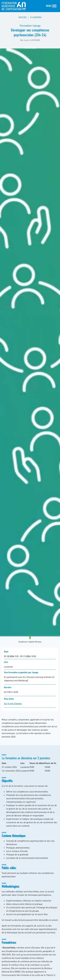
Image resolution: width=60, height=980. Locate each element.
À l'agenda (36, 17)
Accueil (23, 17)
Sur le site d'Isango (13, 703)
